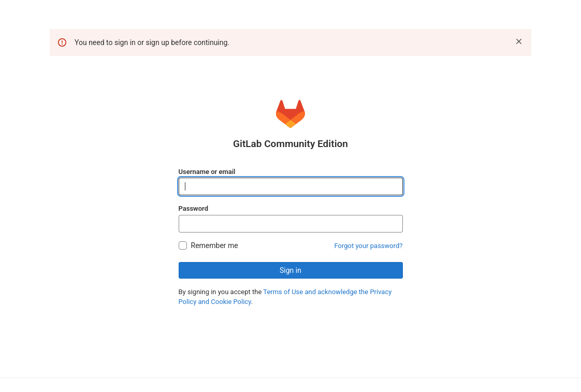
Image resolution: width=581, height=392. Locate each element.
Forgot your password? (369, 246)
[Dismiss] (519, 41)
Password (193, 208)
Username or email (207, 172)
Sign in (290, 270)
